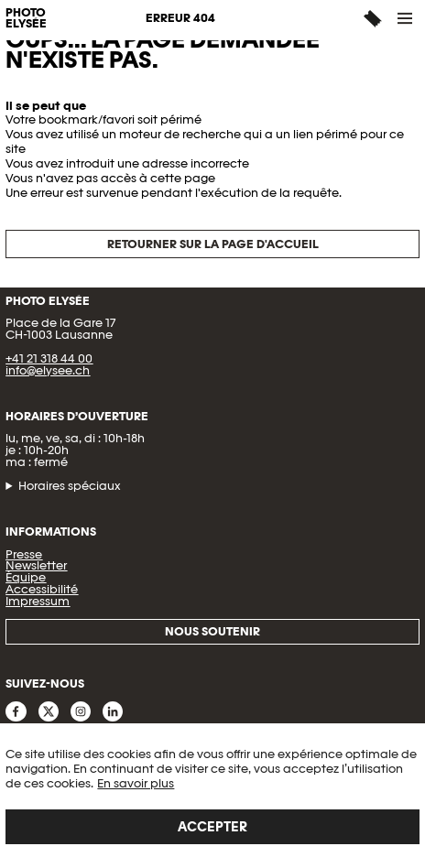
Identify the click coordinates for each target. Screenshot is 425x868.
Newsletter (36, 565)
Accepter (212, 826)
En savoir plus (136, 783)
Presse (24, 554)
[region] (212, 796)
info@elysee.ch (48, 370)
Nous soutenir (212, 631)
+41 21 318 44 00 (49, 358)
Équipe (26, 577)
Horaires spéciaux (70, 487)
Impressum (38, 601)
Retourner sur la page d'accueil (213, 244)
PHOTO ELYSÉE (26, 19)
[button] (406, 18)
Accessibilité (42, 589)
